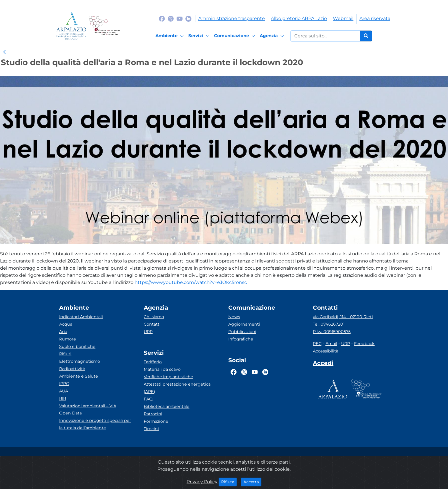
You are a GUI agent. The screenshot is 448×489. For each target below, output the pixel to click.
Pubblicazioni (242, 332)
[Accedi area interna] (323, 364)
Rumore (68, 339)
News (234, 317)
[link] (5, 52)
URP (148, 332)
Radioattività (72, 369)
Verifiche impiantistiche (168, 377)
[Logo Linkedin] (188, 18)
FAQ (148, 399)
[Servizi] (200, 36)
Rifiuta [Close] (229, 482)
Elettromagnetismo (80, 361)
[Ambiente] (170, 36)
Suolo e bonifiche (77, 346)
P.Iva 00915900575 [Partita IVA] (332, 332)
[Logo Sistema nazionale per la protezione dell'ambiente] (104, 26)
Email (331, 344)
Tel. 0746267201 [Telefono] (329, 324)
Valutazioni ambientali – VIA (88, 406)
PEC (317, 344)
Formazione (156, 421)
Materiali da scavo (162, 369)
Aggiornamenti (244, 324)
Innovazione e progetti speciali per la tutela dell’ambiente (95, 424)
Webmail (343, 18)
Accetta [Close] (252, 482)
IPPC (64, 384)
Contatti (152, 324)
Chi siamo (154, 317)
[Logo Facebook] (162, 18)
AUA (64, 391)
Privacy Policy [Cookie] (202, 482)
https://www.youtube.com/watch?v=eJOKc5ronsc (191, 282)
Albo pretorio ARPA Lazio (299, 18)
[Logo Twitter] (171, 18)
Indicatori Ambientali (81, 317)
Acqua (66, 324)
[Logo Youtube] (180, 18)
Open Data (70, 413)
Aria (63, 332)
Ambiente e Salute (79, 376)
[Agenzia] (273, 36)
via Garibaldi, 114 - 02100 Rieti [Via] (343, 317)
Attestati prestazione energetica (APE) (177, 388)
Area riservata (375, 18)
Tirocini (151, 429)
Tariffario (153, 362)
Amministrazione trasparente (232, 18)
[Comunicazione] (235, 36)
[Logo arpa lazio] (71, 26)
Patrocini (153, 414)
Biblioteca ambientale (167, 406)
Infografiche (241, 339)
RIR (63, 398)
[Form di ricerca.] (325, 36)
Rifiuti (65, 354)
